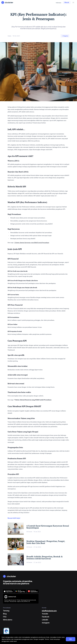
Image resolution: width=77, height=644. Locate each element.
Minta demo (8, 620)
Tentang (6, 611)
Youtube (45, 614)
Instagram (46, 623)
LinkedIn (45, 620)
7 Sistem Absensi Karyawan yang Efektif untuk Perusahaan (32, 243)
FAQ (5, 617)
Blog (5, 614)
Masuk (67, 2)
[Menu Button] (73, 3)
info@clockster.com (49, 611)
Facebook (46, 617)
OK (71, 639)
